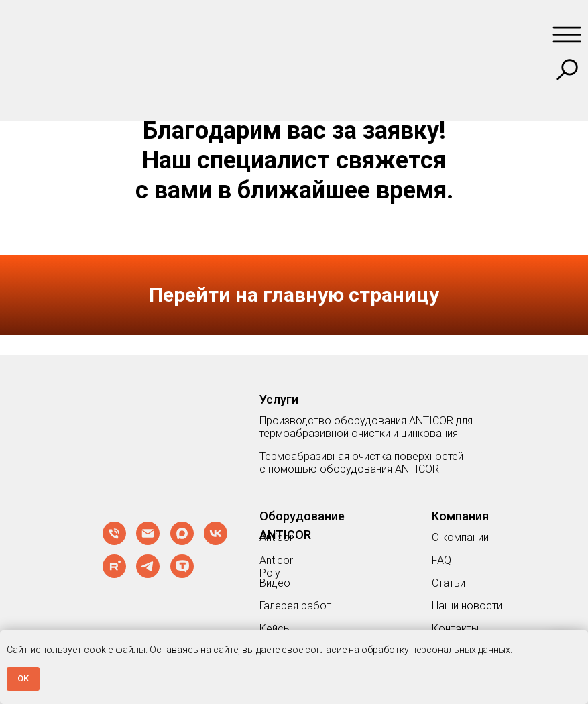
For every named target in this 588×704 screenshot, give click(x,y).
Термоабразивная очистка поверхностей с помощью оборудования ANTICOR (361, 463)
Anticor (276, 537)
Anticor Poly (276, 567)
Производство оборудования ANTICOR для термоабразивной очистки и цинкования (366, 427)
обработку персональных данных (436, 650)
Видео (275, 583)
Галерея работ (295, 606)
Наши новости (467, 606)
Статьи (449, 583)
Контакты (455, 629)
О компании (460, 537)
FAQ (442, 560)
